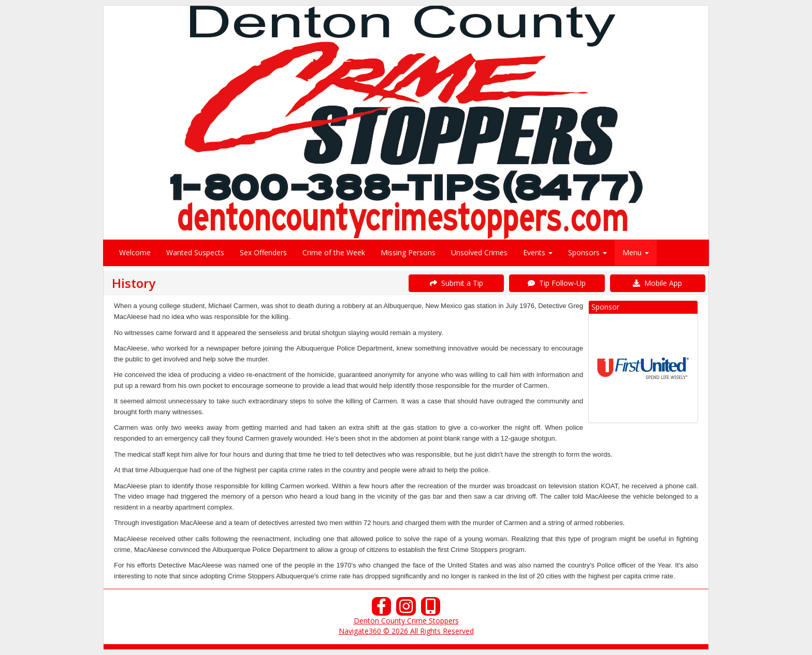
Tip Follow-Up (557, 283)
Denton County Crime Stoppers (406, 621)
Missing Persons (408, 252)
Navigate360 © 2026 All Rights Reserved (406, 631)
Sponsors (588, 252)
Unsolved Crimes (479, 252)
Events (538, 252)
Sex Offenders (263, 252)
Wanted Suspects (195, 252)
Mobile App (657, 283)
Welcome (135, 252)
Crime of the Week (334, 252)
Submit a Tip (456, 283)
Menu (636, 252)
